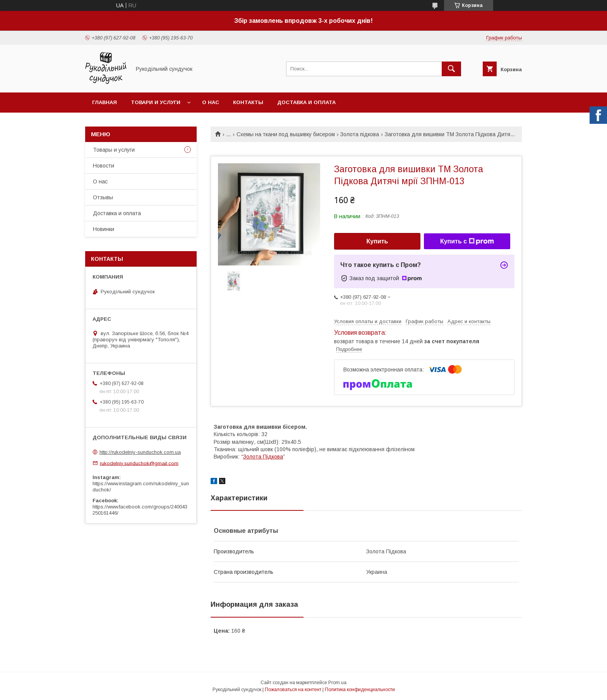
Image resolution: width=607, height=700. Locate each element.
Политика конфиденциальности (360, 690)
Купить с (467, 241)
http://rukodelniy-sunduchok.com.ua (140, 452)
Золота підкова (360, 134)
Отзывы (103, 197)
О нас (211, 102)
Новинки (104, 229)
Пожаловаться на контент (293, 690)
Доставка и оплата (306, 102)
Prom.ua (337, 683)
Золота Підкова (263, 457)
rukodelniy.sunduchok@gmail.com (139, 463)
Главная (105, 102)
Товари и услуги (156, 102)
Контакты (248, 102)
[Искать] (451, 69)
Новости (104, 166)
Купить (377, 241)
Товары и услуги (114, 150)
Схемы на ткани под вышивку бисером (286, 134)
